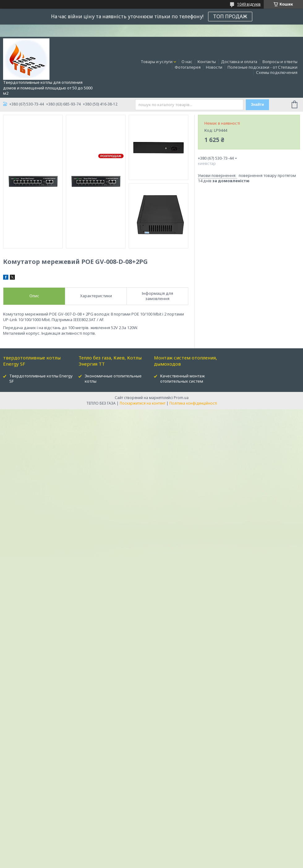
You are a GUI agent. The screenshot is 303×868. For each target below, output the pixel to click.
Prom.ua (181, 398)
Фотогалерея (188, 67)
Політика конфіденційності (193, 403)
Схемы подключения (277, 72)
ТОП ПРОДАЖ (230, 16)
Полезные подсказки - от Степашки (262, 67)
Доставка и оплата (239, 62)
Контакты (207, 62)
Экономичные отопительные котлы (113, 378)
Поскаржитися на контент (143, 403)
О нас (187, 62)
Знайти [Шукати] (257, 105)
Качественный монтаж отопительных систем (182, 378)
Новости (214, 67)
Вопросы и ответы (280, 62)
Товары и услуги (157, 62)
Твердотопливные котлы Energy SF (41, 378)
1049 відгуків (249, 4)
